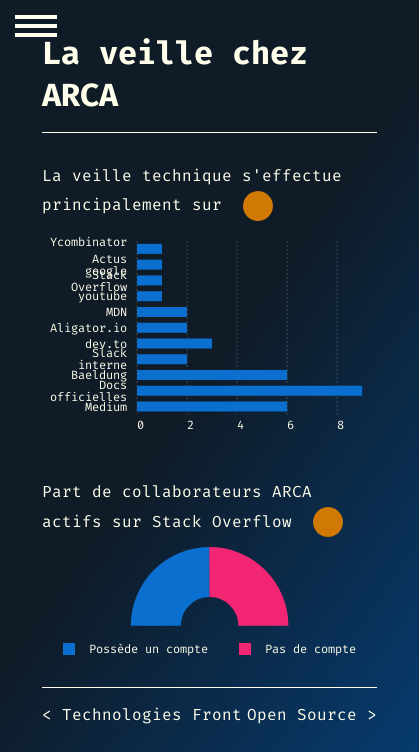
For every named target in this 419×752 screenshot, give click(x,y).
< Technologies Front (142, 714)
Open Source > (312, 714)
